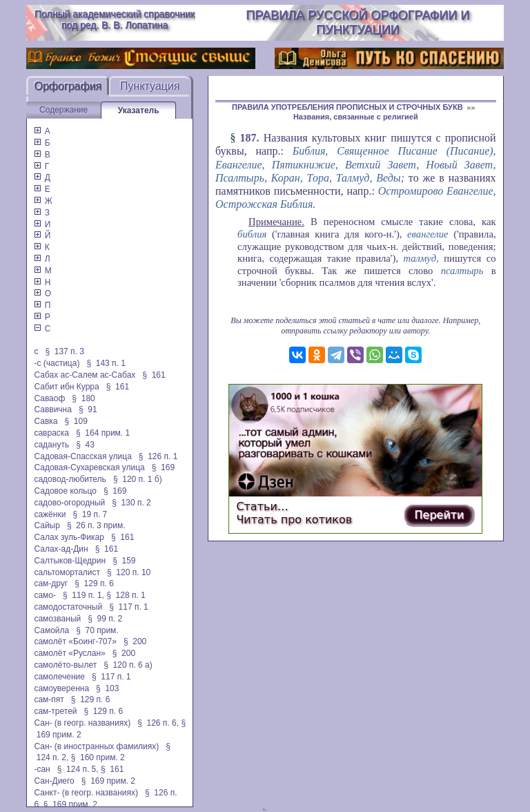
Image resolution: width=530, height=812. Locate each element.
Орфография (68, 86)
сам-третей (55, 711)
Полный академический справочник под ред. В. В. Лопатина (115, 19)
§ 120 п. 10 (129, 572)
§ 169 (163, 467)
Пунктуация (150, 86)
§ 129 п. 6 (94, 583)
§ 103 (107, 688)
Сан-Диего (54, 781)
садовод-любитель (70, 479)
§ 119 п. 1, (84, 595)
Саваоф (49, 398)
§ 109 (76, 421)
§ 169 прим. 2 (108, 781)
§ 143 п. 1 (106, 363)
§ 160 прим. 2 (98, 757)
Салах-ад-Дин (61, 549)
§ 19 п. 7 (90, 514)
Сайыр (47, 525)
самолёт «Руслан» (69, 653)
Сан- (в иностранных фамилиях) (96, 746)
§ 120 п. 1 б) (138, 479)
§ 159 (124, 561)
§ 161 (154, 375)
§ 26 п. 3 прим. (96, 525)
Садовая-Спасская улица (82, 456)
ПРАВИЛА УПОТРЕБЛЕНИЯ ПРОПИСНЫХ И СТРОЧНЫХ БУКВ (347, 107)
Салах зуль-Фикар (69, 537)
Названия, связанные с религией (356, 117)
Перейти (439, 515)
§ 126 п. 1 (158, 456)
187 (248, 138)
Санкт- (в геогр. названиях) (86, 793)
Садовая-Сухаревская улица (89, 467)
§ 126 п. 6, (158, 723)
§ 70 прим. (97, 630)
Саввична (52, 409)
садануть (51, 445)
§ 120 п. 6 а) (128, 665)
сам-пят (49, 699)
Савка (46, 421)
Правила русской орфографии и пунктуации (357, 22)
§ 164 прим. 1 (103, 433)
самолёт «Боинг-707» (75, 641)
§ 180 (83, 398)
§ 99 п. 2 (105, 619)
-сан (42, 769)
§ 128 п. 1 (126, 595)
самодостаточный (68, 607)
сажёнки (50, 514)
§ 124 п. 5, (78, 769)
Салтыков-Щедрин (70, 561)
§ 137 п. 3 (65, 351)
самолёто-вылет (65, 665)
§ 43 (85, 445)
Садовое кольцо (65, 491)
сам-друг (51, 583)
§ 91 (88, 409)
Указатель (139, 110)
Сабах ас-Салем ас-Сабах (85, 375)
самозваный (57, 619)
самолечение (59, 677)
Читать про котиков (294, 520)
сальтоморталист (67, 572)
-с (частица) (57, 363)
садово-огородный (69, 503)
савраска (51, 433)
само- (45, 595)
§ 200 (135, 641)
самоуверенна (61, 688)
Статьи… (262, 506)
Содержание (63, 110)
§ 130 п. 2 (131, 503)
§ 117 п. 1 (129, 607)
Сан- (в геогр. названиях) (82, 723)
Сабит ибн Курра (66, 387)
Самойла (51, 630)
